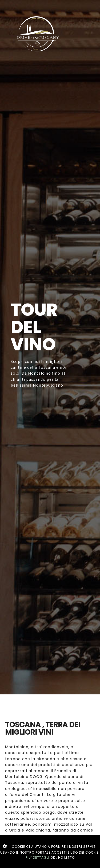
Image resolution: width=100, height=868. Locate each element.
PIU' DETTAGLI (37, 857)
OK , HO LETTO (63, 857)
